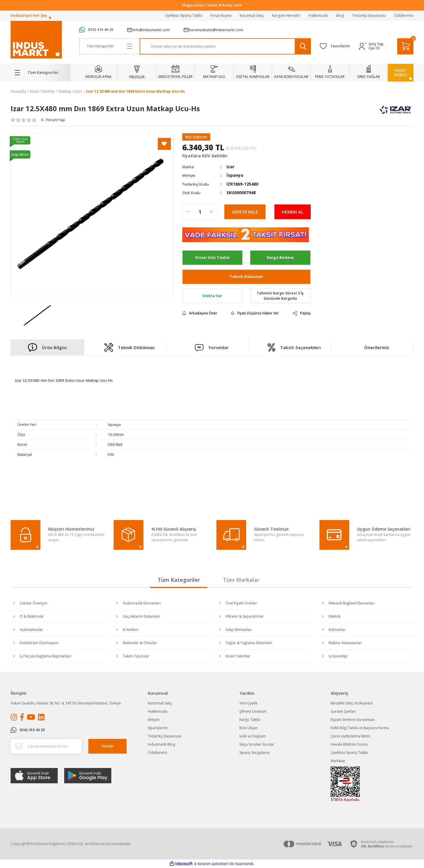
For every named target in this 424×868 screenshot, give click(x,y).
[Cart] (405, 46)
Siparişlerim (158, 728)
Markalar (338, 761)
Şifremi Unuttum (253, 711)
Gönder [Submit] (108, 746)
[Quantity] (200, 212)
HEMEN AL (293, 212)
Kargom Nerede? (286, 15)
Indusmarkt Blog (162, 744)
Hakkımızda (318, 15)
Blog (340, 15)
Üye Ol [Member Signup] (374, 48)
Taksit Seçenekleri (294, 347)
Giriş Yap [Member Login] (376, 44)
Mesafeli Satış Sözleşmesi (352, 703)
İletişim (154, 720)
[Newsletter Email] (46, 746)
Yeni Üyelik (248, 703)
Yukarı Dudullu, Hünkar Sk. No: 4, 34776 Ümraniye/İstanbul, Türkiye (66, 703)
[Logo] (36, 40)
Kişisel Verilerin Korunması (353, 720)
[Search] (225, 46)
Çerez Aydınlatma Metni (350, 736)
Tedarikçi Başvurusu (369, 15)
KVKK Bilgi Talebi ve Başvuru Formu (360, 728)
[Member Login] (364, 46)
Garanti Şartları (343, 711)
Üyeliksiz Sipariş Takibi (184, 15)
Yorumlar (212, 348)
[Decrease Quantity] (188, 212)
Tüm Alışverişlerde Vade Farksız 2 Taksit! (212, 5)
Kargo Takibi (250, 720)
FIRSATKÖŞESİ (401, 73)
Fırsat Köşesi (221, 15)
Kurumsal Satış (252, 15)
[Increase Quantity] (211, 212)
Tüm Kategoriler (179, 580)
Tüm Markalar (241, 580)
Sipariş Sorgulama (254, 753)
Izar (230, 167)
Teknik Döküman (246, 276)
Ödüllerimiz (404, 15)
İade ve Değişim (253, 736)
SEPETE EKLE (245, 212)
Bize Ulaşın (249, 728)
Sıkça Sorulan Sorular (257, 744)
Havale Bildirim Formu (349, 744)
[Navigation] (40, 73)
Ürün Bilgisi (47, 347)
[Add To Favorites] (164, 144)
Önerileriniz (377, 347)
